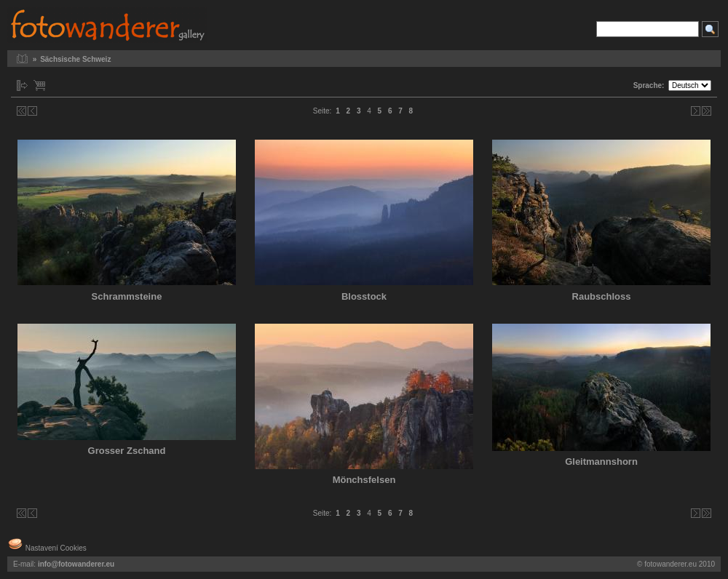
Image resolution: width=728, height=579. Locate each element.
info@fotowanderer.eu (76, 564)
